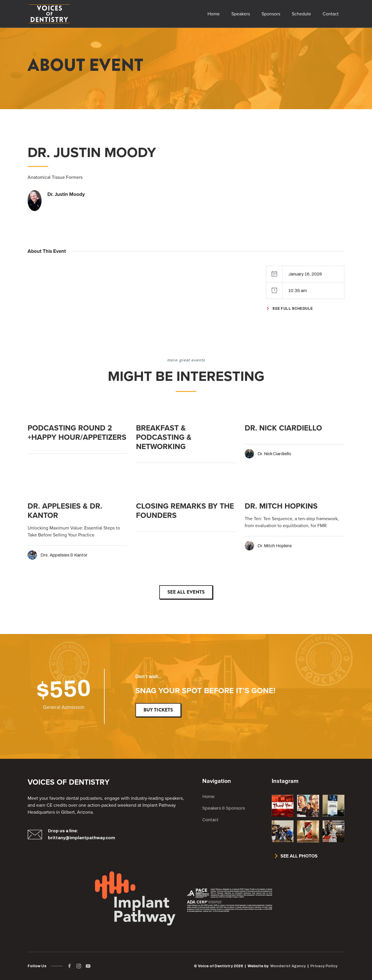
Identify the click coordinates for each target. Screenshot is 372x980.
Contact (210, 820)
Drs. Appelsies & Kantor (64, 555)
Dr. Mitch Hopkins (275, 546)
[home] (49, 14)
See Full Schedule (293, 309)
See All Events (186, 592)
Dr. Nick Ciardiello (274, 454)
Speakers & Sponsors (224, 808)
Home (208, 797)
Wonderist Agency (288, 966)
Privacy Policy (324, 966)
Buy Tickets (159, 710)
